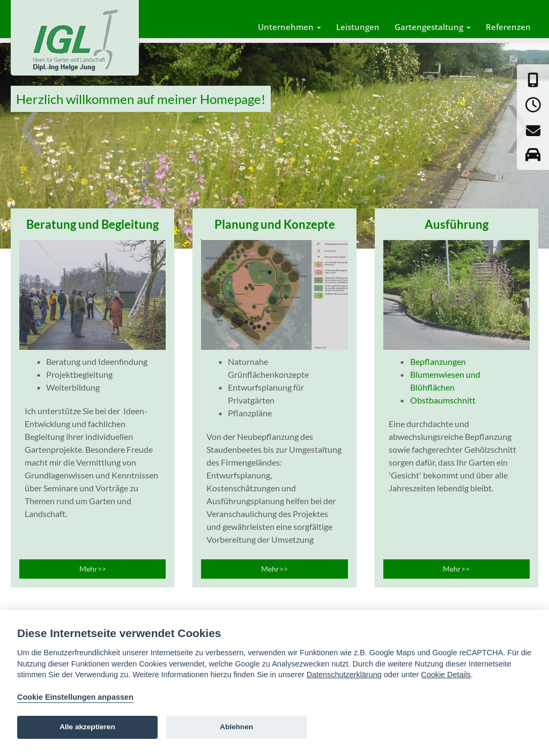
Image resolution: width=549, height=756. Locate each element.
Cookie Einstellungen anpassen (75, 697)
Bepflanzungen (438, 361)
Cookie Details (446, 675)
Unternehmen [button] (290, 27)
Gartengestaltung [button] (433, 27)
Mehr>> (93, 569)
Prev (32, 137)
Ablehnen (236, 727)
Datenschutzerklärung (344, 675)
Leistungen (358, 27)
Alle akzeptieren (87, 727)
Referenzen (508, 27)
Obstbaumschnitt (443, 400)
